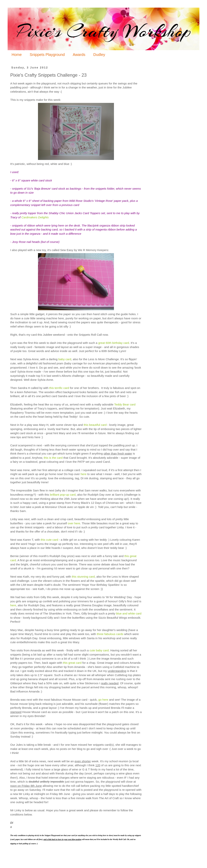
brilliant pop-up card (63, 495)
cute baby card (99, 650)
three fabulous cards (110, 634)
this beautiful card (95, 425)
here (83, 474)
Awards (79, 55)
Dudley (99, 55)
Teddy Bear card (125, 404)
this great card (72, 663)
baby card (65, 359)
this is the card (53, 458)
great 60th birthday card (114, 343)
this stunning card (83, 577)
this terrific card (59, 388)
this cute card (50, 540)
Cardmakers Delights (35, 217)
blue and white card (129, 613)
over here (74, 523)
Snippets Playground (47, 55)
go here (103, 700)
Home (17, 55)
